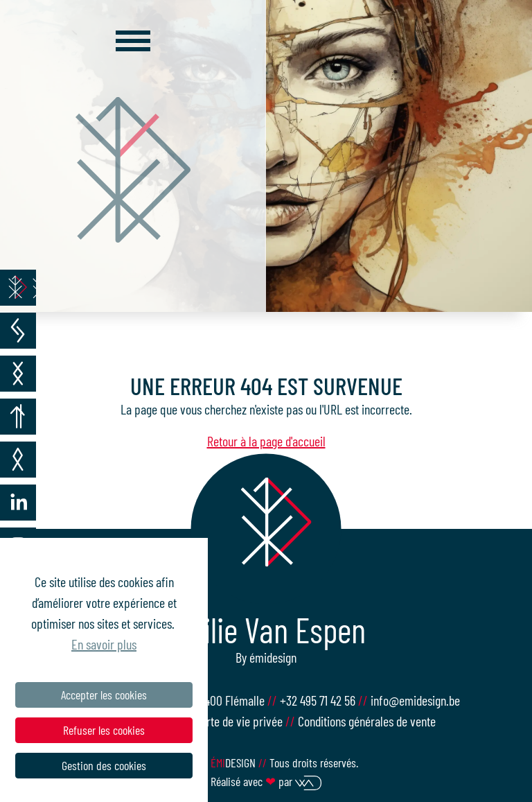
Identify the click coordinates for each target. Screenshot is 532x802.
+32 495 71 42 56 (319, 700)
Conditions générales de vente (367, 721)
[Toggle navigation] (133, 41)
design (234, 762)
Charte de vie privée (236, 721)
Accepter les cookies (104, 695)
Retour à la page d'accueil (266, 441)
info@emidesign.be (415, 700)
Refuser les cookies (104, 730)
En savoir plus (104, 644)
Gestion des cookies (104, 765)
